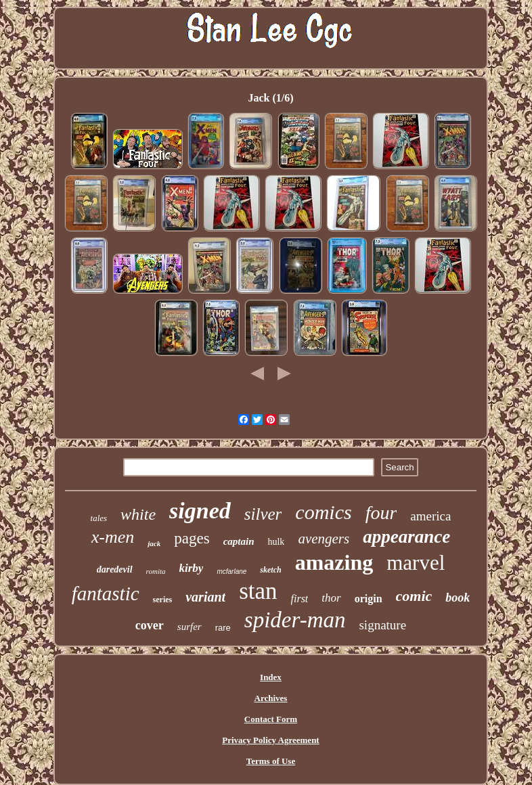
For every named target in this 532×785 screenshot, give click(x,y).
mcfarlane (231, 571)
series (163, 600)
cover (150, 625)
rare (223, 628)
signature (382, 625)
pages (192, 538)
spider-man (295, 620)
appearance (406, 537)
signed (200, 511)
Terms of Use (271, 761)
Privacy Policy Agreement (270, 740)
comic (414, 596)
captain (239, 541)
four (381, 513)
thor (331, 598)
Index (271, 677)
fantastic (106, 593)
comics (323, 512)
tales (99, 518)
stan (258, 591)
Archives (271, 698)
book (458, 598)
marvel (416, 563)
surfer (190, 627)
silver (263, 514)
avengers (324, 539)
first (300, 599)
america (430, 516)
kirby (192, 568)
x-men (113, 537)
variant (205, 597)
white (138, 514)
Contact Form (271, 719)
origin (369, 599)
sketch (270, 570)
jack (154, 543)
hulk (276, 542)
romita (156, 571)
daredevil (115, 569)
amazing (334, 562)
